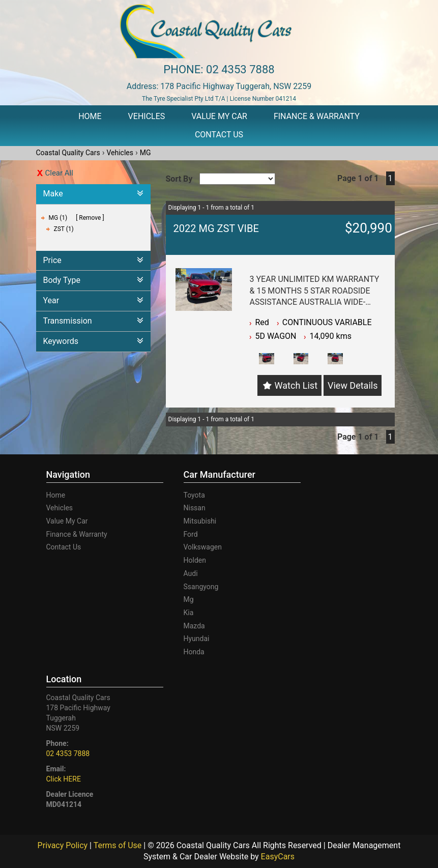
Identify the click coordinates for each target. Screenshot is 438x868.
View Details (353, 385)
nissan (195, 508)
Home (90, 116)
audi (191, 573)
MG (145, 153)
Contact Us (219, 135)
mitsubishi (200, 521)
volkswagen (203, 547)
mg (189, 599)
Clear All (59, 173)
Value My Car (219, 116)
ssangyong (201, 587)
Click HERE (64, 779)
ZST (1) (64, 229)
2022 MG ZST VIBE (216, 228)
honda (194, 652)
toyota (194, 495)
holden (195, 560)
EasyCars (278, 857)
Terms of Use (119, 845)
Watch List (296, 385)
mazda (194, 626)
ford (191, 534)
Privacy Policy (64, 845)
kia (189, 613)
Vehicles (147, 116)
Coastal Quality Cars (68, 153)
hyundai (197, 639)
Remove (90, 218)
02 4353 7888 (240, 69)
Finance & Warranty (317, 116)
